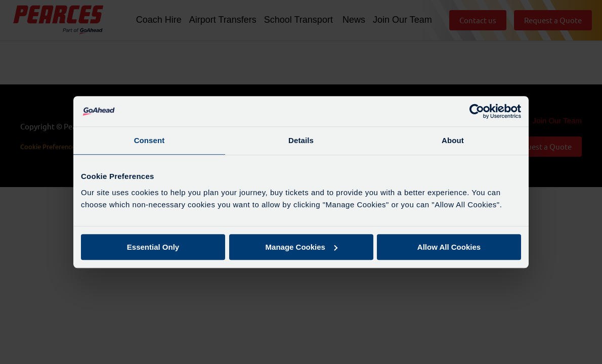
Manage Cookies (302, 247)
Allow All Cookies (449, 247)
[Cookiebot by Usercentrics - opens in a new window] (477, 111)
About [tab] (453, 140)
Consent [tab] (149, 140)
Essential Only (153, 247)
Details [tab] (301, 140)
